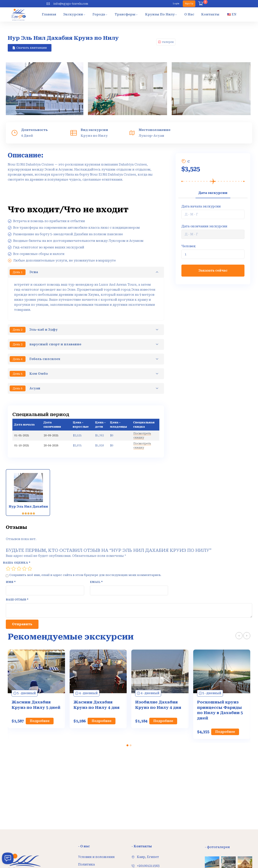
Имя (11, 563)
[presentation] (239, 636)
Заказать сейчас (213, 271)
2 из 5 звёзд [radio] (14, 550)
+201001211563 (148, 866)
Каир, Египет (148, 857)
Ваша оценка (17, 544)
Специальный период (41, 414)
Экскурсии (73, 14)
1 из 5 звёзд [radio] (8, 550)
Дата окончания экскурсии (204, 226)
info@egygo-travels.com (71, 4)
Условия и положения (96, 857)
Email (96, 563)
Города (99, 14)
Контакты (210, 14)
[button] (127, 745)
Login (176, 4)
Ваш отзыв (17, 581)
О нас (189, 14)
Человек (189, 246)
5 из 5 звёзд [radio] (30, 550)
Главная (49, 14)
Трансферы (125, 14)
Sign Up (189, 4)
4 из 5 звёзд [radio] (24, 550)
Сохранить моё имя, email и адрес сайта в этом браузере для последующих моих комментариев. (85, 556)
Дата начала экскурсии (201, 206)
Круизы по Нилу (160, 14)
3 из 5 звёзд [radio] (19, 550)
